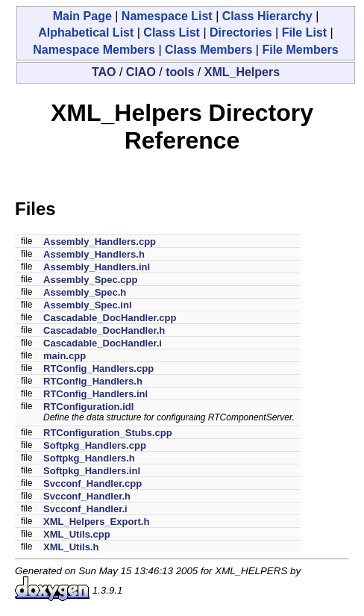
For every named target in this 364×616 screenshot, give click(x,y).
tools (180, 72)
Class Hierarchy (267, 16)
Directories (241, 32)
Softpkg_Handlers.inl (92, 471)
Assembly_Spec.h (85, 292)
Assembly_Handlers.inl (97, 267)
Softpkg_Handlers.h (89, 458)
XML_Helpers (242, 72)
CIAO (141, 72)
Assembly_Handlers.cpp (100, 242)
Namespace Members (94, 50)
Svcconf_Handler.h (87, 496)
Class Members (208, 50)
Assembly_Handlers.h (94, 254)
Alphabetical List (86, 32)
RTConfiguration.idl (88, 407)
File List (304, 32)
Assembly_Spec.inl (88, 305)
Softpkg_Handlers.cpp (95, 445)
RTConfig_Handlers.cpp (98, 368)
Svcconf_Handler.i (85, 509)
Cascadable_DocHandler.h (104, 330)
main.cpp (65, 356)
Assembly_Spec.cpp (90, 280)
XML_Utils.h (71, 547)
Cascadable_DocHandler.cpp (110, 318)
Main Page (82, 16)
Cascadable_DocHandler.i (103, 343)
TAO (104, 72)
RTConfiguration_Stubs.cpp (108, 433)
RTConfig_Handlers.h (93, 381)
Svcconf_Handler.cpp (92, 483)
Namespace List (167, 16)
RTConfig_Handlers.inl (95, 394)
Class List (172, 32)
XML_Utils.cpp (77, 534)
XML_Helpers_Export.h (96, 522)
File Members (300, 50)
